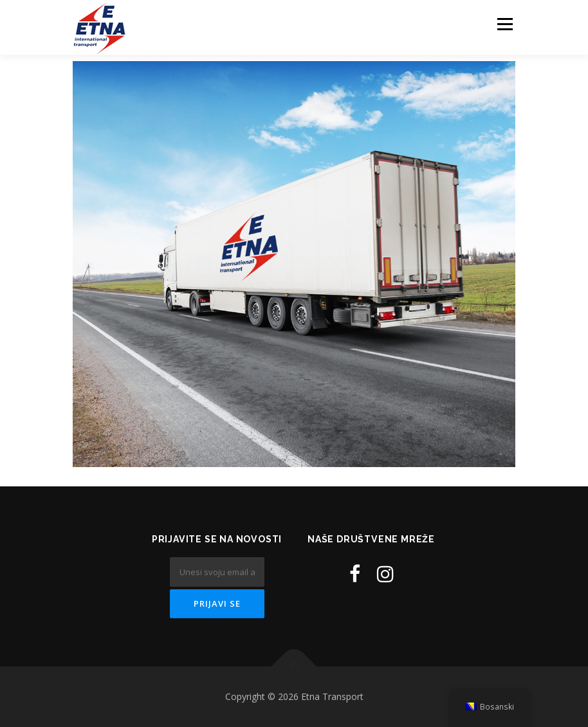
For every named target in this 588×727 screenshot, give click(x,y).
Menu (505, 24)
